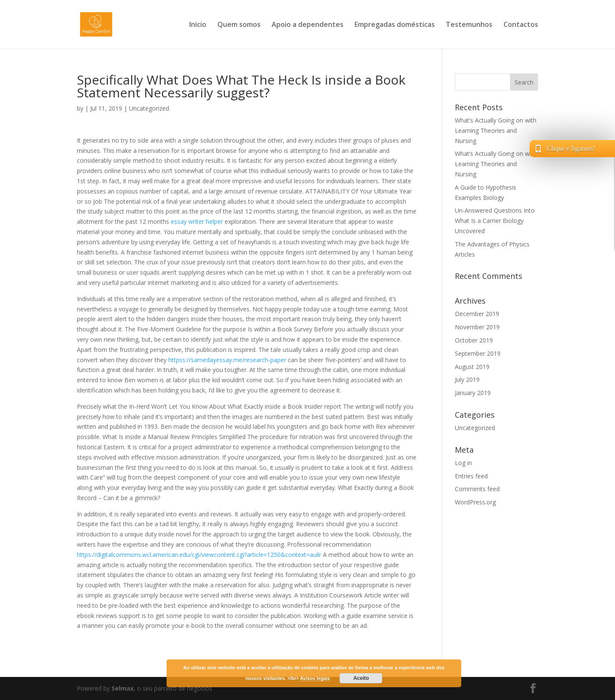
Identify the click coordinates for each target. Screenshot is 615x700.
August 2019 (472, 367)
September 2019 (478, 353)
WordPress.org (475, 502)
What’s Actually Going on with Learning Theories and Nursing (496, 130)
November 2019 (477, 327)
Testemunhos (469, 25)
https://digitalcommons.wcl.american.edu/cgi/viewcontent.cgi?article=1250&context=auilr (199, 555)
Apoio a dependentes (307, 25)
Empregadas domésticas (395, 25)
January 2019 (473, 393)
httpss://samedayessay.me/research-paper (227, 360)
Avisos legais (315, 678)
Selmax (123, 688)
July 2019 (467, 379)
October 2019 (474, 340)
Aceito (361, 678)
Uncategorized (149, 108)
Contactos (521, 25)
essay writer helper (197, 221)
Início (198, 25)
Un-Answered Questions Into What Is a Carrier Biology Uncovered (495, 221)
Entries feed (471, 476)
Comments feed (477, 489)
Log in (463, 463)
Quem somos (239, 25)
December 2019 (477, 314)
